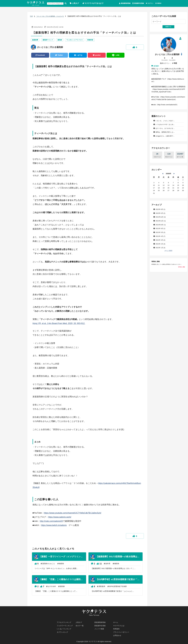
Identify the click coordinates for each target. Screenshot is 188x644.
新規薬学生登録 (133, 3)
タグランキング (63, 632)
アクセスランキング (65, 622)
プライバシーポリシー (122, 632)
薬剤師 (61, 40)
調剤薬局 (105, 588)
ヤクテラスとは (119, 625)
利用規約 (117, 629)
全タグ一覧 (80, 625)
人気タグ (76, 3)
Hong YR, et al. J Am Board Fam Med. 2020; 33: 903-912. (59, 324)
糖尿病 (63, 565)
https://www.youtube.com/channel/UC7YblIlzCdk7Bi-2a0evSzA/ (73, 514)
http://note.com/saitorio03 (51, 522)
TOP (31, 16)
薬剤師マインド (49, 40)
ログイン (148, 3)
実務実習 (94, 40)
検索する (67, 4)
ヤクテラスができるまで (95, 3)
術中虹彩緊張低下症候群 (122, 588)
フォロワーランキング (65, 625)
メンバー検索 (100, 629)
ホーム (116, 622)
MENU (159, 3)
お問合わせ (117, 635)
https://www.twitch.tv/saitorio (54, 526)
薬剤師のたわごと (49, 565)
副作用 (111, 565)
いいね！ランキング (65, 629)
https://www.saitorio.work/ (60, 518)
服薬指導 (35, 40)
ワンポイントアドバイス (77, 40)
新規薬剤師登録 (116, 3)
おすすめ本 (52, 588)
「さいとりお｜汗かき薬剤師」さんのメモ (51, 16)
